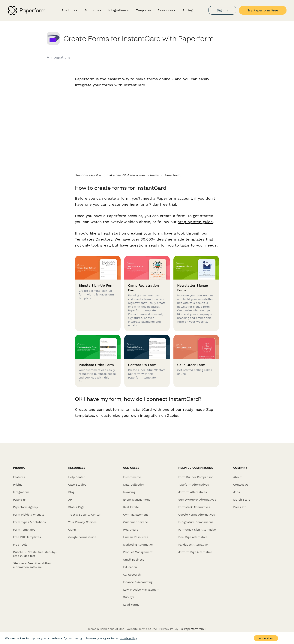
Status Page (76, 507)
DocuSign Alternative (193, 537)
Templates (144, 10)
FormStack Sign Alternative (197, 530)
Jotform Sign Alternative (195, 552)
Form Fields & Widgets (29, 515)
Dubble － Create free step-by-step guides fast (35, 554)
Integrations (21, 492)
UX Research (132, 575)
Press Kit (239, 507)
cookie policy (128, 638)
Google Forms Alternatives (197, 515)
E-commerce (132, 477)
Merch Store (242, 500)
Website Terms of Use (142, 629)
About (237, 477)
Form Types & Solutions (29, 522)
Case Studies (77, 485)
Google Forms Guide (82, 537)
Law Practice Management (141, 590)
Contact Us (241, 485)
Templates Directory (94, 239)
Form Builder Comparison (196, 477)
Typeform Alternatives (194, 485)
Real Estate (131, 507)
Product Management (138, 552)
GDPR (72, 530)
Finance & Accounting (138, 582)
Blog (71, 492)
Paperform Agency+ (27, 507)
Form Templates (24, 530)
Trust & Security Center (84, 515)
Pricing (188, 10)
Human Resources (136, 537)
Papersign (20, 500)
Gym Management (136, 515)
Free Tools (20, 545)
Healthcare (131, 530)
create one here (123, 204)
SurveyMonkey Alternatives (197, 500)
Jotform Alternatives (193, 492)
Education (130, 567)
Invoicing (129, 492)
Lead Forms (131, 605)
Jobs (236, 492)
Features (19, 477)
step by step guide (195, 222)
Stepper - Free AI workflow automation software (32, 565)
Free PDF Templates (27, 537)
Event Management (136, 500)
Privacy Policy (169, 629)
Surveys (129, 597)
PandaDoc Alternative (193, 545)
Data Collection (134, 485)
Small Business (134, 560)
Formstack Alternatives (194, 507)
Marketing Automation (138, 545)
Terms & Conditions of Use (106, 629)
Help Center (77, 477)
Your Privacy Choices (82, 522)
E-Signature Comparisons (196, 522)
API (70, 500)
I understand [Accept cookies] (266, 638)
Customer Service (136, 522)
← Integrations (58, 57)
